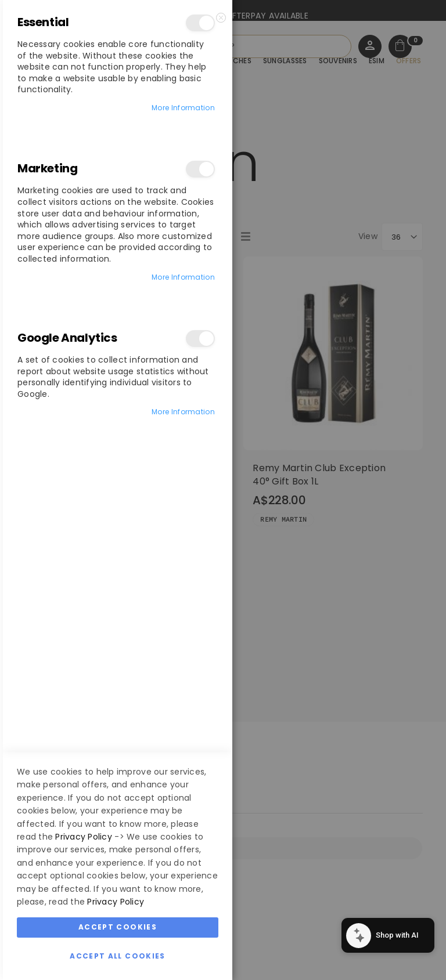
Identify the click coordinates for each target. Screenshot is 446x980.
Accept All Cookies (117, 956)
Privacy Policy (84, 837)
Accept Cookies (118, 927)
